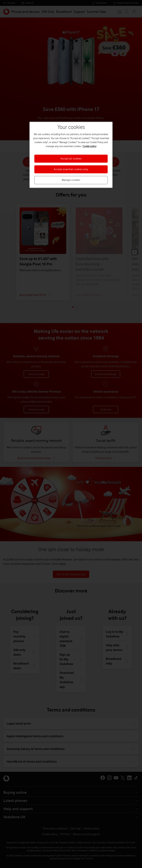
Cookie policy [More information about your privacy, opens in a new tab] (89, 146)
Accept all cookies (71, 159)
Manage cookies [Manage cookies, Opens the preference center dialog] (71, 180)
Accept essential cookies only (71, 169)
